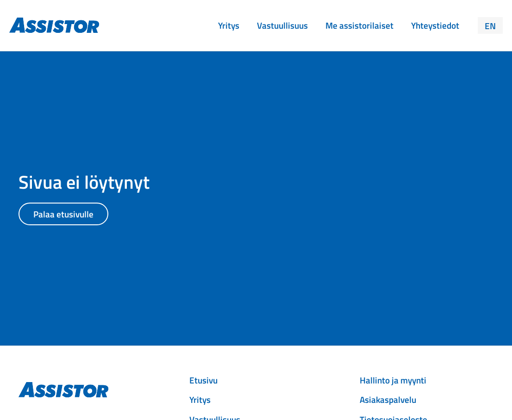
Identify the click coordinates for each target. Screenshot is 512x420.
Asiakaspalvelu (388, 399)
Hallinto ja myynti (393, 380)
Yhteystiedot (435, 25)
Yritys (229, 25)
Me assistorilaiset (359, 25)
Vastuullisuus (282, 25)
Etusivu (203, 380)
